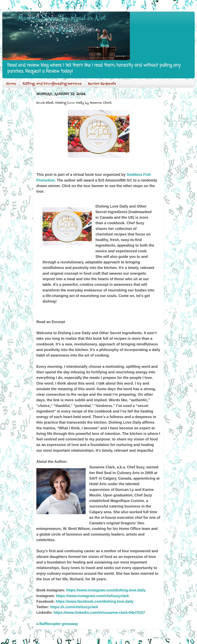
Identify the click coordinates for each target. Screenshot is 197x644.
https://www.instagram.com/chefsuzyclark (92, 596)
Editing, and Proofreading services (52, 84)
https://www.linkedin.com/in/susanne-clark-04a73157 (99, 612)
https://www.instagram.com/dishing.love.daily (106, 590)
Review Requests (102, 84)
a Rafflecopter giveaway (57, 624)
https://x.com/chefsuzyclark (74, 607)
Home (11, 84)
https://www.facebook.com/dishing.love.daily (95, 601)
